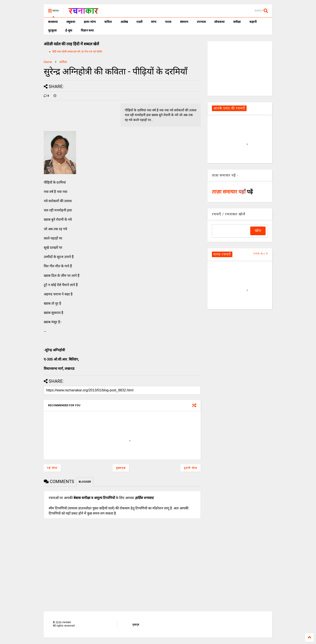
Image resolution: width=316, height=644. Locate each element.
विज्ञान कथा (87, 30)
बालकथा (53, 22)
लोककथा (219, 22)
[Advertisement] (240, 68)
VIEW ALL (261, 254)
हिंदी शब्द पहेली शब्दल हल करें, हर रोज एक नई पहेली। (77, 52)
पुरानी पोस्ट (191, 468)
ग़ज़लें (139, 22)
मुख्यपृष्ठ (121, 468)
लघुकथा (71, 22)
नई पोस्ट (52, 468)
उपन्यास (201, 22)
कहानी (253, 22)
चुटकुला (52, 30)
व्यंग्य (154, 22)
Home (48, 62)
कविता (108, 22)
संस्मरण (184, 22)
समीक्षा (237, 22)
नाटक (168, 22)
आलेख (124, 22)
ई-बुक (69, 30)
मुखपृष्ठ (136, 625)
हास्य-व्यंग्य (90, 22)
